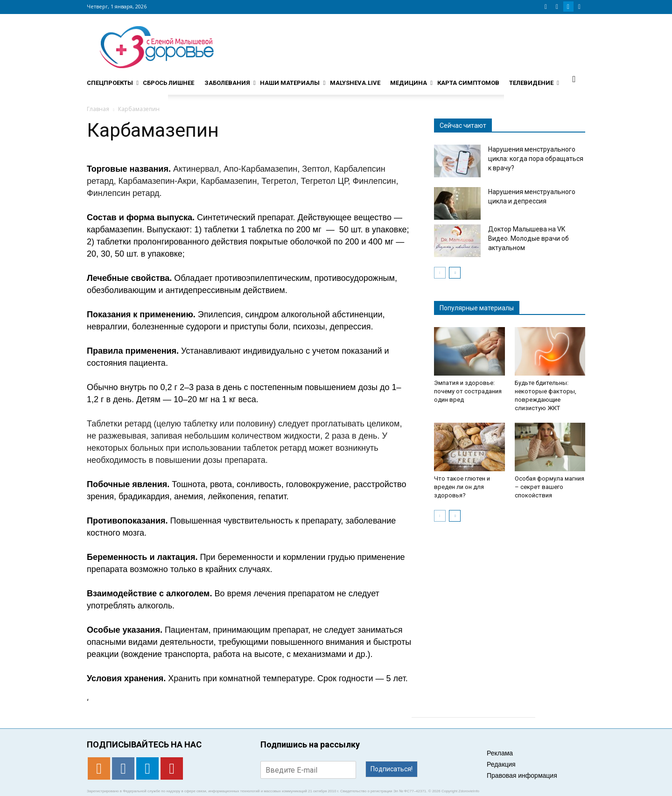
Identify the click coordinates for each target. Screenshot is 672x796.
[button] (574, 79)
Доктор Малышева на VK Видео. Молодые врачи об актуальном (528, 238)
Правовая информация (522, 775)
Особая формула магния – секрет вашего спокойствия (549, 487)
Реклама (500, 753)
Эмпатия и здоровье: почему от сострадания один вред (468, 391)
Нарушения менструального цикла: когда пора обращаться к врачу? (536, 159)
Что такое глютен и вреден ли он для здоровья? (462, 487)
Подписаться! (392, 769)
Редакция (501, 764)
